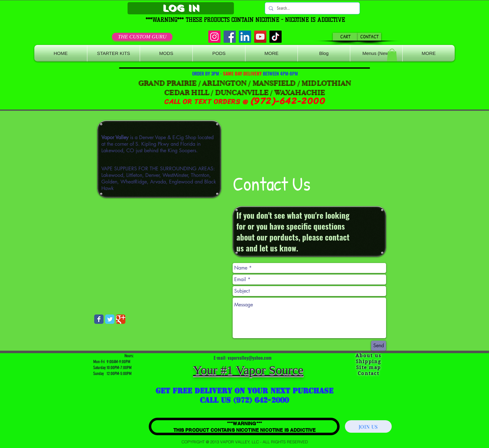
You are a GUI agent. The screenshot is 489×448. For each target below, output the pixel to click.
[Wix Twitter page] (110, 319)
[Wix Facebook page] (99, 319)
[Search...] (312, 8)
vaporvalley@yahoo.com (250, 358)
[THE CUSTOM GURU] (142, 37)
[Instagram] (214, 37)
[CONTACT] (369, 37)
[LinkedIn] (245, 37)
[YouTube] (260, 37)
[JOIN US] (368, 426)
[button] (271, 53)
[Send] (379, 346)
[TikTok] (276, 37)
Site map (368, 368)
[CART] (345, 37)
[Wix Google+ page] (121, 319)
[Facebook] (230, 37)
